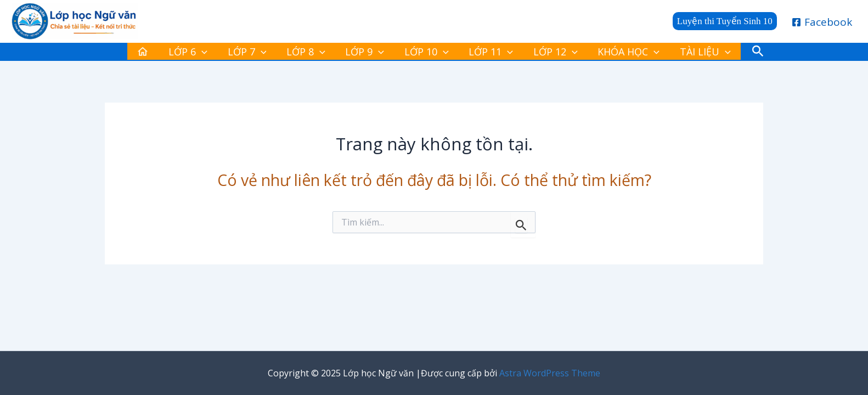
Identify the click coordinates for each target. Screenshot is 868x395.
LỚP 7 (270, 54)
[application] (233, 54)
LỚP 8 (320, 54)
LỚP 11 (477, 54)
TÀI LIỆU (664, 54)
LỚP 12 (532, 54)
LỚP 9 (370, 54)
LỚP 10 (422, 54)
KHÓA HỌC (597, 54)
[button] (725, 21)
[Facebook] (822, 22)
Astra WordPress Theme (550, 373)
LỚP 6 (220, 54)
